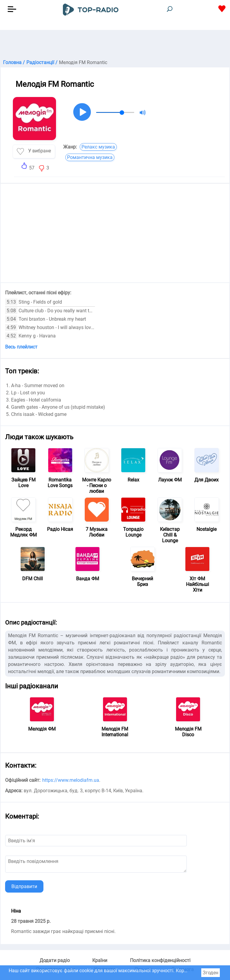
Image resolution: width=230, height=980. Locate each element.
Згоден (211, 973)
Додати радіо (55, 960)
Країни (100, 960)
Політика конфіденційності (160, 960)
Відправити (24, 886)
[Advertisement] (115, 45)
